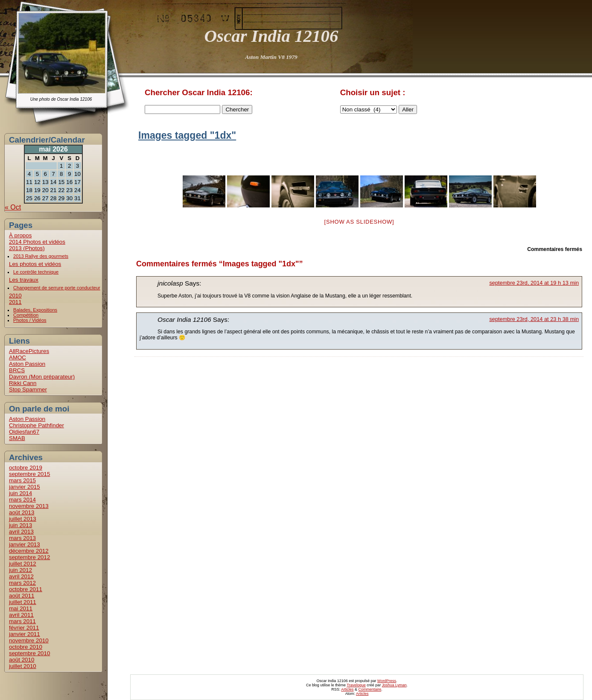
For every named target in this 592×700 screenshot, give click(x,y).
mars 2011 (22, 621)
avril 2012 (21, 576)
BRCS (17, 370)
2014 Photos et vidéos (37, 242)
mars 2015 (22, 480)
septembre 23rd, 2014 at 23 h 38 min (534, 319)
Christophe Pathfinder (36, 425)
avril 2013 (21, 532)
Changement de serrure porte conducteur (57, 288)
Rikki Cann (23, 383)
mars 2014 (22, 500)
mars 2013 (22, 538)
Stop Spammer (28, 389)
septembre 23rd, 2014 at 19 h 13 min (534, 283)
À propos (20, 235)
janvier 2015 (25, 487)
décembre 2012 (29, 551)
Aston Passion (27, 364)
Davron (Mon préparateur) (42, 377)
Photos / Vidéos (30, 320)
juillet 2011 (23, 602)
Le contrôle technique (36, 272)
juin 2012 (20, 570)
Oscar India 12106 (271, 36)
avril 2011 (21, 615)
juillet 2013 (23, 519)
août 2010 (22, 660)
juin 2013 (20, 525)
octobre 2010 (26, 647)
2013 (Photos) (27, 248)
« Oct (13, 207)
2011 (15, 302)
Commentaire (370, 689)
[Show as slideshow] (359, 222)
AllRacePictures (29, 351)
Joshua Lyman (394, 685)
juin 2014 (20, 493)
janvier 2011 (25, 634)
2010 (15, 296)
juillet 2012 (23, 564)
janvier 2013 (25, 544)
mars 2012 (22, 583)
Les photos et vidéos (35, 264)
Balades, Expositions (35, 310)
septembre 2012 (29, 557)
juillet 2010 (23, 666)
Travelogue (356, 685)
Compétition (26, 315)
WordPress (387, 681)
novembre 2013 (29, 506)
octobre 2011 (26, 589)
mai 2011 (21, 608)
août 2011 (22, 596)
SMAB (17, 438)
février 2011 (24, 628)
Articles (347, 689)
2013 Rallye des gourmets (41, 256)
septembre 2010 (29, 653)
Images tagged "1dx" (187, 135)
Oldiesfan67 (24, 432)
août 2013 (22, 512)
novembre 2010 (29, 640)
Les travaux (24, 280)
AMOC (17, 357)
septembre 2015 (29, 474)
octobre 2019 (26, 468)
